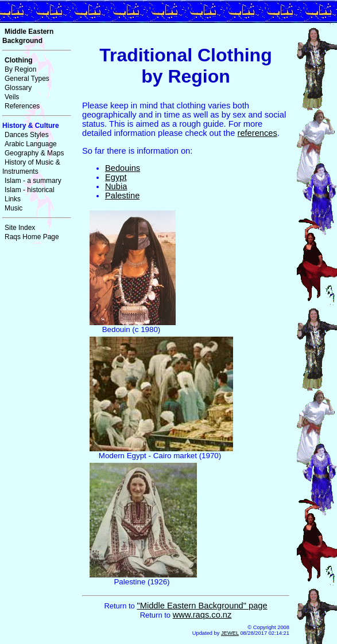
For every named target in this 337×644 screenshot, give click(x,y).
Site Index (20, 228)
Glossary (18, 88)
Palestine (122, 196)
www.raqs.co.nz (202, 615)
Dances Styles (27, 135)
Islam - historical (30, 190)
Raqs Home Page (32, 237)
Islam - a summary (33, 181)
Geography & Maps (34, 153)
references (257, 133)
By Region (20, 69)
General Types (27, 79)
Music (13, 208)
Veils (12, 97)
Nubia (116, 186)
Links (13, 199)
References (22, 106)
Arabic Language (31, 144)
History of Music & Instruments (31, 167)
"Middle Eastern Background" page (202, 606)
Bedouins (123, 168)
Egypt (116, 177)
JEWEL (230, 633)
